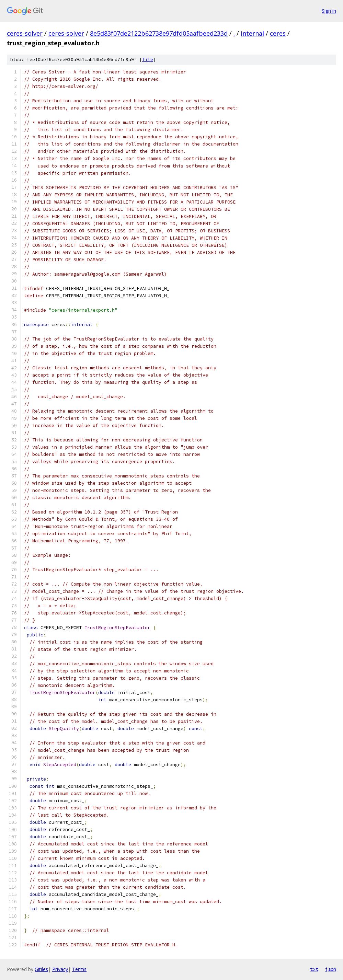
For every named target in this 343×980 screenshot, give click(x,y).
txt (314, 969)
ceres (278, 33)
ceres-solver (25, 33)
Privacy (60, 969)
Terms (79, 969)
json (331, 969)
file (148, 60)
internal (252, 33)
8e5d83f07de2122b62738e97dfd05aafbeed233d (159, 33)
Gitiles (41, 969)
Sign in (329, 11)
